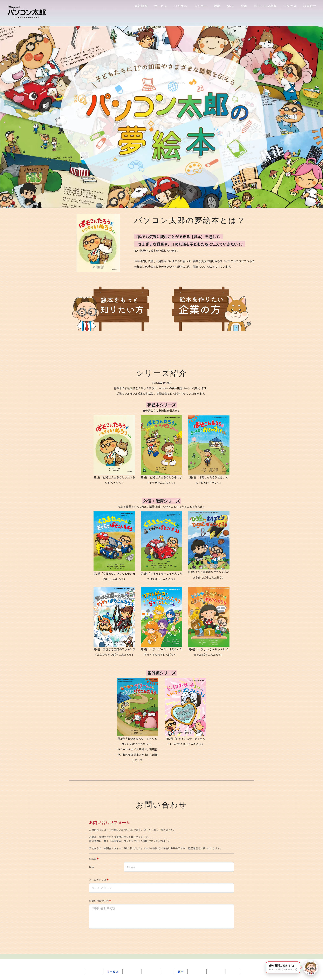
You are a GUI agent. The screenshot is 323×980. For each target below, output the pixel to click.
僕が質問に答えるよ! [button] (283, 968)
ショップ (151, 966)
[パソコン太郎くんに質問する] (311, 968)
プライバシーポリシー (161, 971)
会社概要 (141, 6)
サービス (161, 6)
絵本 (244, 6)
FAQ (232, 966)
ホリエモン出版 (265, 6)
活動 (217, 6)
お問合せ (310, 6)
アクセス (290, 6)
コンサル (181, 6)
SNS (231, 6)
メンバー (201, 6)
